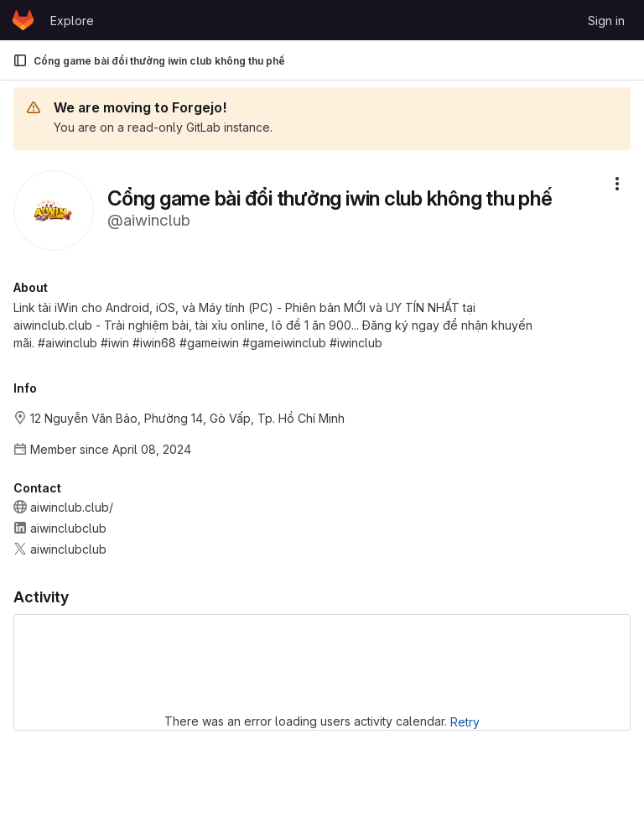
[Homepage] (23, 20)
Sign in (606, 21)
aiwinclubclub (68, 528)
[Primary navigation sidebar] (20, 60)
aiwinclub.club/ (72, 507)
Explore (72, 21)
